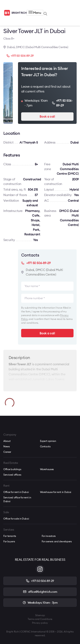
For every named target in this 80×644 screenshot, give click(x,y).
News (7, 446)
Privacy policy (40, 623)
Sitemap (40, 615)
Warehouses (47, 469)
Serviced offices (12, 475)
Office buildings (12, 469)
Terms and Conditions (40, 619)
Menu (35, 13)
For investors (49, 536)
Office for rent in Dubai (16, 492)
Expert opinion (48, 441)
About (7, 441)
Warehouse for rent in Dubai (56, 492)
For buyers (9, 541)
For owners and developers (57, 541)
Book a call (47, 116)
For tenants (10, 536)
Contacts (45, 446)
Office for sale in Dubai (16, 519)
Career (7, 452)
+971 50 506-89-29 (20, 56)
